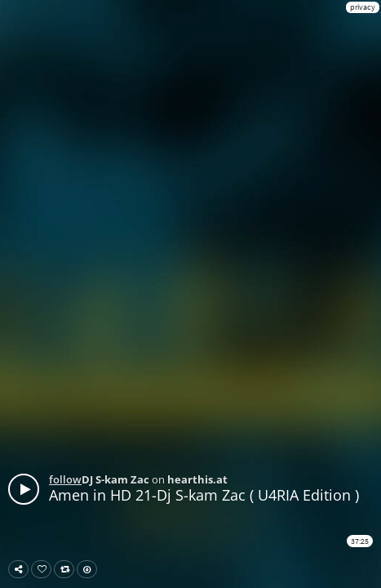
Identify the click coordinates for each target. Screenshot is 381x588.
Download (90, 569)
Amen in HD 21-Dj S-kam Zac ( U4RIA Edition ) (204, 495)
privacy (363, 7)
